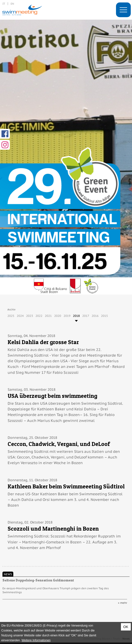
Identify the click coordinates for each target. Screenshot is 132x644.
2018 (76, 316)
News (8, 574)
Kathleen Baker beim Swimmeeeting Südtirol (66, 486)
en (12, 4)
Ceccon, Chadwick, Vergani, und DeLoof (59, 444)
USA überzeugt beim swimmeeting (52, 396)
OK (126, 627)
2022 (39, 316)
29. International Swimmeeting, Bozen (22, 10)
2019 (67, 316)
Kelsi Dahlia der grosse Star (43, 342)
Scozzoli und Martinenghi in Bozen (53, 529)
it (4, 4)
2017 (86, 316)
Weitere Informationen (36, 640)
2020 (58, 316)
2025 (11, 316)
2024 (20, 316)
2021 (48, 316)
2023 (30, 316)
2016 (95, 316)
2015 (104, 316)
